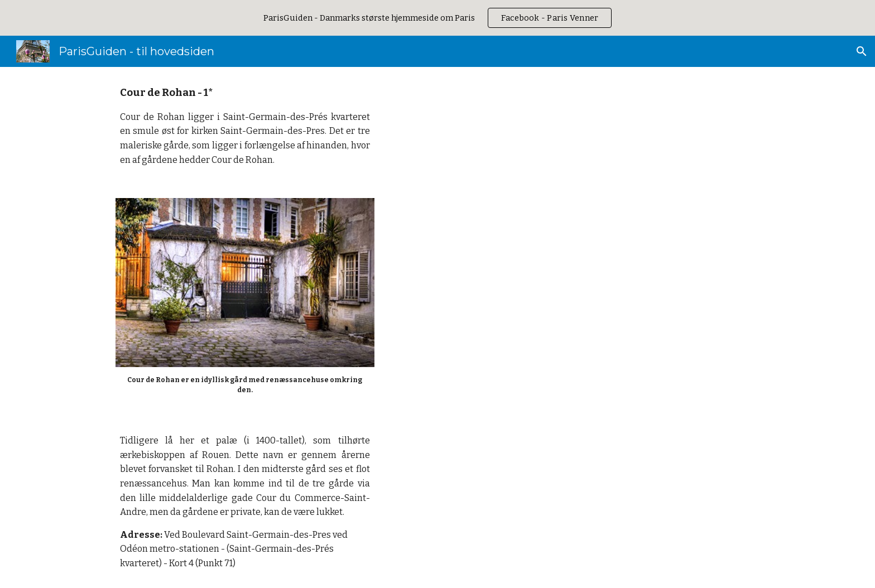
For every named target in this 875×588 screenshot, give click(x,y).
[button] (862, 51)
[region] (437, 18)
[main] (245, 126)
